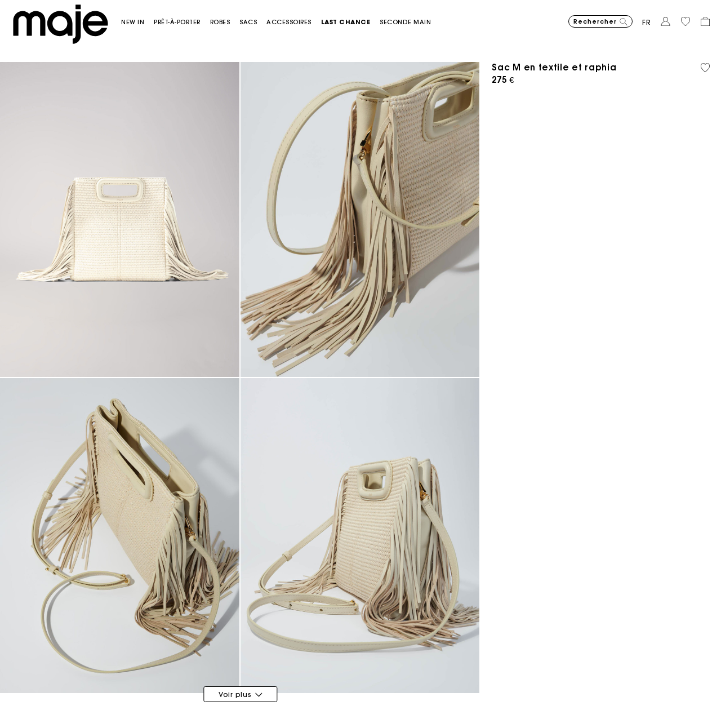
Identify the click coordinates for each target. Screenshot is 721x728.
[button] (137, 22)
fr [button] (647, 22)
